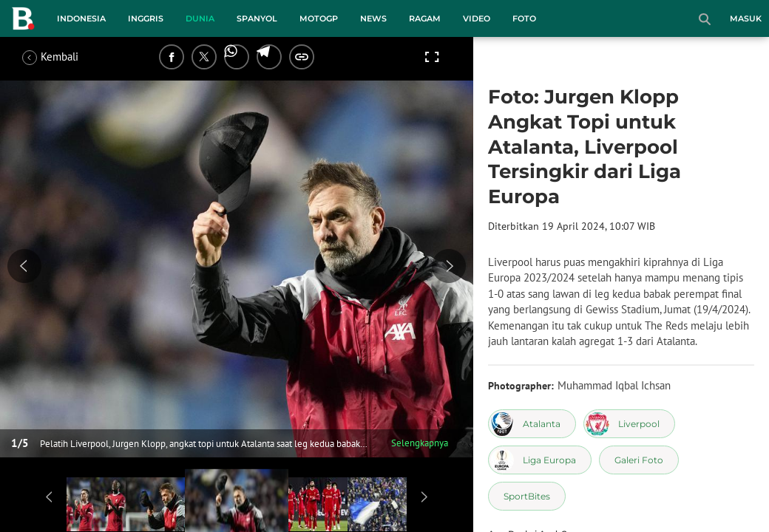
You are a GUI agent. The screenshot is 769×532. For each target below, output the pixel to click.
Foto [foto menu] (524, 18)
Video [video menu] (477, 18)
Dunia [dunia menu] (200, 18)
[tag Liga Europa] (540, 460)
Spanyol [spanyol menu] (257, 18)
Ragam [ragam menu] (425, 18)
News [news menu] (373, 18)
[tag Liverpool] (629, 424)
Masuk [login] (746, 18)
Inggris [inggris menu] (146, 18)
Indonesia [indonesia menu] (81, 18)
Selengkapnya (420, 443)
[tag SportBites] (527, 496)
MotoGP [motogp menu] (319, 18)
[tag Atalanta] (532, 424)
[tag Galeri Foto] (639, 460)
